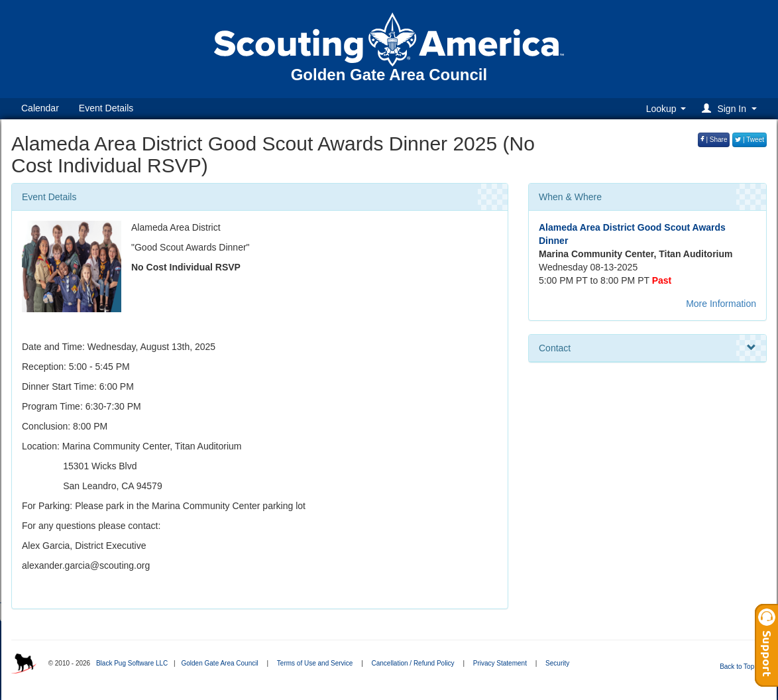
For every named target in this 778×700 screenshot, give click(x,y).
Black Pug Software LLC (132, 663)
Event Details (106, 108)
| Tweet (750, 140)
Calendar (40, 108)
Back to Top (741, 667)
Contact (647, 348)
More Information (721, 304)
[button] (731, 108)
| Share (714, 140)
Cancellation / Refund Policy (413, 663)
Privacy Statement (500, 663)
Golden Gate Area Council (219, 663)
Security (557, 663)
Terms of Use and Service (315, 663)
